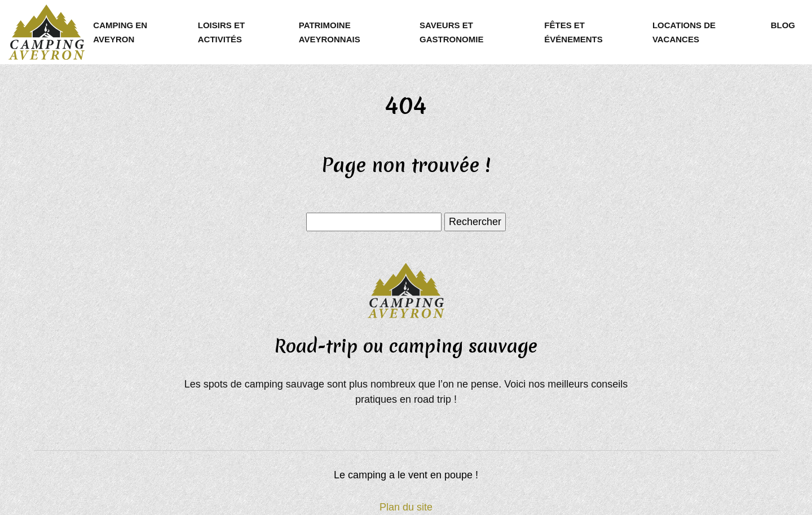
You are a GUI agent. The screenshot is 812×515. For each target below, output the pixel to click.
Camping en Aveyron (120, 32)
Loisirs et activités (221, 32)
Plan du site (406, 507)
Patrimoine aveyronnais (330, 32)
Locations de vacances (684, 32)
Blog (783, 25)
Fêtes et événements (573, 32)
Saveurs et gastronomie (451, 32)
